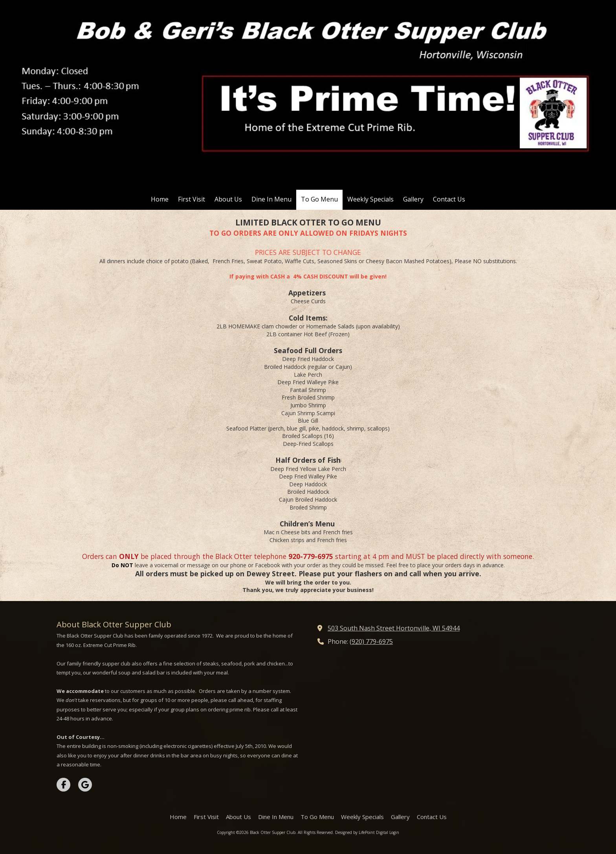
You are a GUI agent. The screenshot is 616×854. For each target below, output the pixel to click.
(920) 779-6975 (371, 641)
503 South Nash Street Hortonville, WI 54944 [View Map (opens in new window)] (394, 628)
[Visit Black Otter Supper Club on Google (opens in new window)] (85, 785)
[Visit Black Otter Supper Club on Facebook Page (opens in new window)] (63, 785)
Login (394, 832)
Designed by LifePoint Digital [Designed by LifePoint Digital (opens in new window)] (362, 832)
